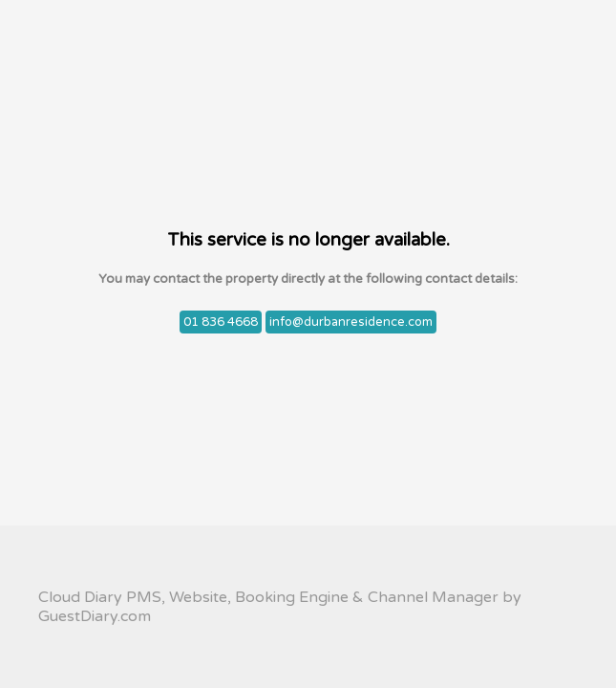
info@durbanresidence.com (351, 322)
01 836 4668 (221, 322)
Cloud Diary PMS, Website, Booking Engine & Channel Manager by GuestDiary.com (280, 607)
